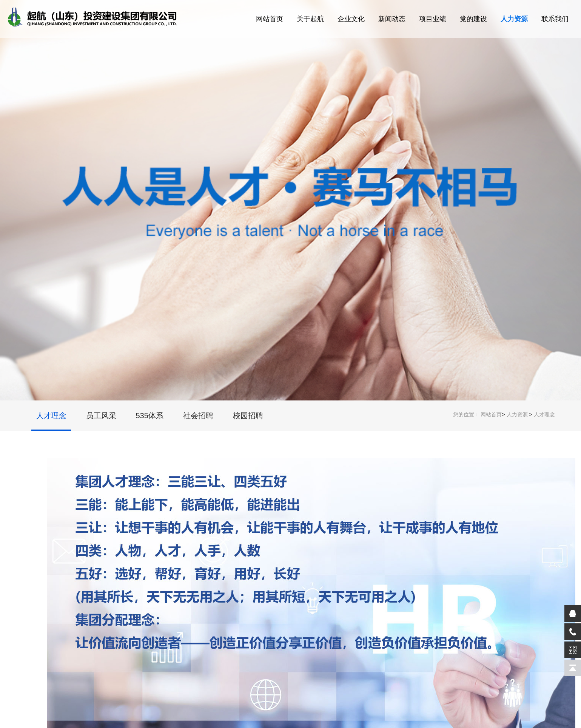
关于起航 (310, 19)
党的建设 (473, 19)
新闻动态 (392, 19)
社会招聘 (198, 416)
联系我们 (555, 19)
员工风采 (101, 416)
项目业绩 (433, 19)
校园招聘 (248, 416)
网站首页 (270, 19)
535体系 (150, 416)
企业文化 (351, 19)
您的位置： (466, 414)
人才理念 (544, 414)
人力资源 (514, 19)
